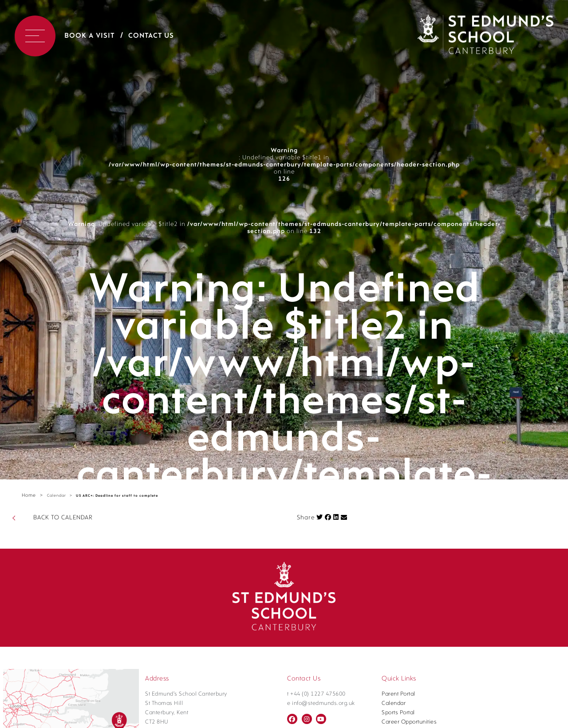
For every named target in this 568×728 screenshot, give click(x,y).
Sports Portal (398, 713)
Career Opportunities (409, 722)
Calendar (57, 496)
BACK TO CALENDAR (63, 518)
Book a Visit (89, 36)
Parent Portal (398, 694)
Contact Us (151, 36)
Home (29, 496)
